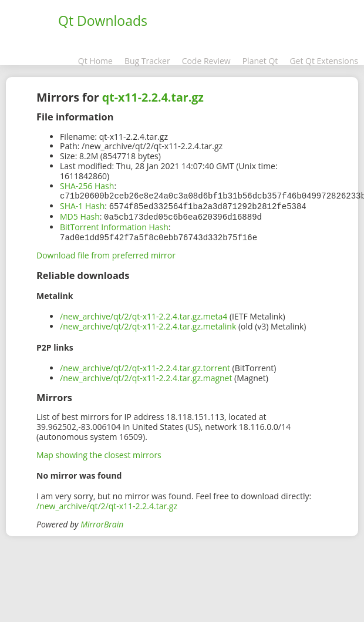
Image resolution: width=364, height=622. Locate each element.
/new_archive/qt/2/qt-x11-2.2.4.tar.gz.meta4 (144, 314)
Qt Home (95, 61)
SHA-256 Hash (87, 186)
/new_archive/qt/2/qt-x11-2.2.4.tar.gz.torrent (145, 366)
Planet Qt (260, 61)
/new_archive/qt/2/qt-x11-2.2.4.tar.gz (107, 504)
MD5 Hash (80, 215)
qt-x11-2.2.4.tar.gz (153, 97)
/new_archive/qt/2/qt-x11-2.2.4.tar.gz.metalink (148, 324)
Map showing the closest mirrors (99, 453)
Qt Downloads (103, 21)
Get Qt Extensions (324, 61)
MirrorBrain (102, 522)
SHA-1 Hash (82, 205)
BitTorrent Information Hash (114, 225)
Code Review (206, 61)
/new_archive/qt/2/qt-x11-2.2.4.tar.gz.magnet (146, 376)
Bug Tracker (147, 61)
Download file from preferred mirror (106, 253)
